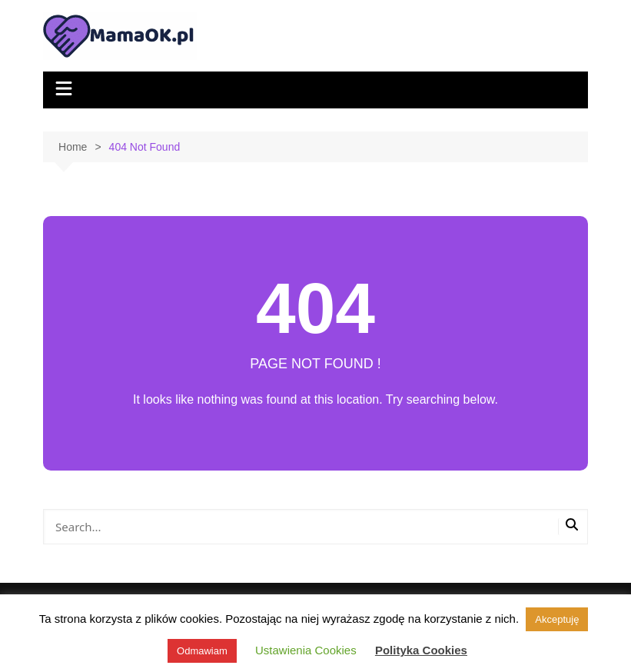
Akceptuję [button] (557, 619)
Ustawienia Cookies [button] (306, 650)
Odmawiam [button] (202, 651)
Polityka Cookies (421, 650)
